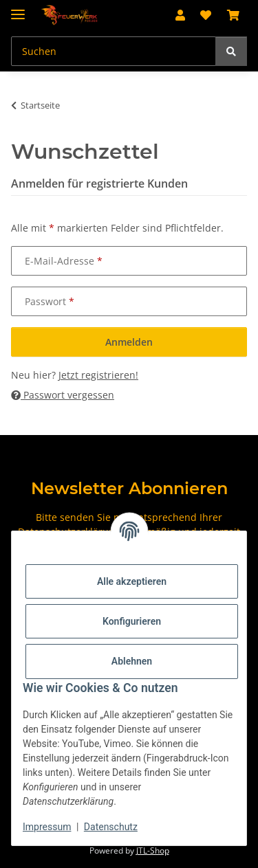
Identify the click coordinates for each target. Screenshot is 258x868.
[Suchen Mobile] (114, 51)
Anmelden (129, 342)
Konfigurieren (132, 621)
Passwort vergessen (63, 395)
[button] (180, 15)
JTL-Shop (153, 850)
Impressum (47, 827)
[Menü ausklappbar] (18, 9)
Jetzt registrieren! (98, 375)
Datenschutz (111, 827)
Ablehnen (132, 661)
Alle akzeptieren (132, 581)
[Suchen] (231, 51)
